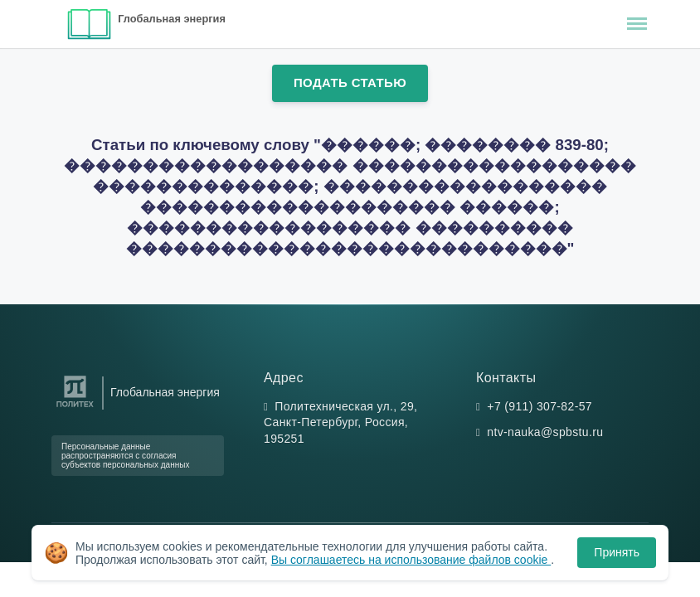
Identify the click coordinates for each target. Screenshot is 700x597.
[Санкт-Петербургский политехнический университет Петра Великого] (75, 408)
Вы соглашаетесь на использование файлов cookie (411, 560)
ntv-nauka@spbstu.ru (545, 432)
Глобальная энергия (172, 19)
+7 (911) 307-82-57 (540, 406)
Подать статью (350, 83)
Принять (617, 552)
